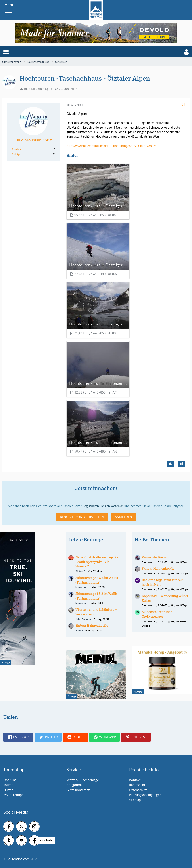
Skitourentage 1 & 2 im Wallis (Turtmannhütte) (96, 596)
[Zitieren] (182, 464)
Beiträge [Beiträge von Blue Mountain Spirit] (16, 154)
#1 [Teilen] (183, 105)
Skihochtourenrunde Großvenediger (157, 614)
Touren (8, 785)
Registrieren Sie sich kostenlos (103, 506)
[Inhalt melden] (170, 464)
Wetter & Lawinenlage (83, 780)
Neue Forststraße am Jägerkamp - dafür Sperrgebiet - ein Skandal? (99, 562)
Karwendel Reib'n (155, 557)
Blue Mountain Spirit (38, 89)
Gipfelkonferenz (78, 790)
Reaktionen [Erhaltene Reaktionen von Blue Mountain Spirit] (18, 149)
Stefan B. (81, 571)
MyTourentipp (13, 795)
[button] (6, 52)
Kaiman (80, 630)
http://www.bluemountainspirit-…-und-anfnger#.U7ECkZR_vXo (109, 146)
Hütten (8, 790)
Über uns (10, 780)
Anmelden (123, 517)
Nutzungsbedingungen (145, 795)
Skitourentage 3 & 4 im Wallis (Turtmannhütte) (97, 580)
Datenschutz (138, 790)
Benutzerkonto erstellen (82, 517)
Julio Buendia (83, 619)
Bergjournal (75, 785)
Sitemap (135, 800)
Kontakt (135, 780)
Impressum (137, 785)
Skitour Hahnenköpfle (92, 625)
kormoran (81, 587)
